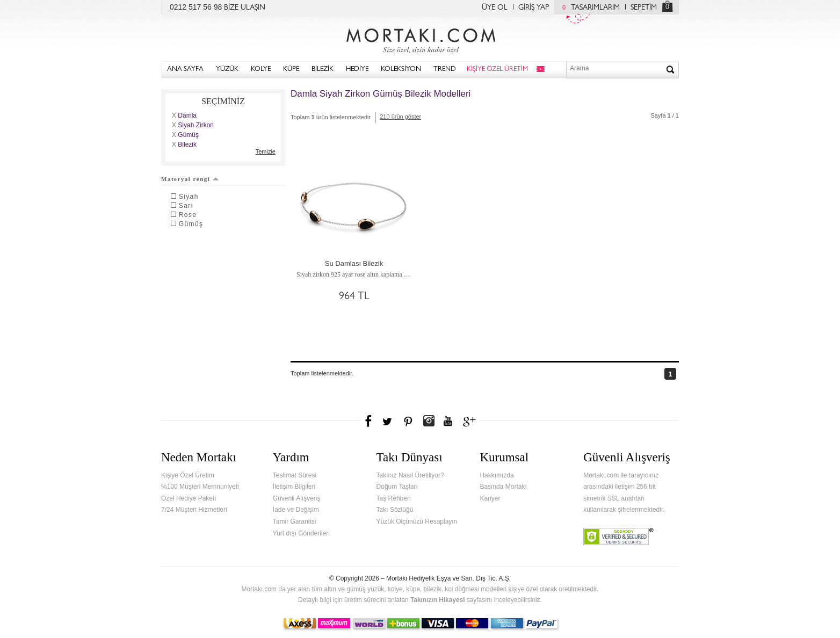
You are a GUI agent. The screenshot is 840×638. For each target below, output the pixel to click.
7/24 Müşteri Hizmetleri (194, 510)
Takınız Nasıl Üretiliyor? (410, 475)
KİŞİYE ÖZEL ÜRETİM (497, 70)
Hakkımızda (497, 475)
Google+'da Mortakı (471, 421)
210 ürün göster (400, 117)
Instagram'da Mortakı (429, 421)
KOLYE (261, 70)
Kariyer (490, 498)
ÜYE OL (495, 8)
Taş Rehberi (394, 498)
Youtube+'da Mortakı (448, 421)
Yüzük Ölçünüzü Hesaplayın (417, 521)
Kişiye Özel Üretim (188, 475)
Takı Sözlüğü (395, 510)
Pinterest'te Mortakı (408, 421)
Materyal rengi (190, 179)
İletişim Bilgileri (294, 487)
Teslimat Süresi (295, 475)
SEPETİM (644, 8)
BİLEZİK (323, 70)
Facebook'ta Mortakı (369, 421)
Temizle (266, 151)
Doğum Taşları (397, 487)
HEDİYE (357, 70)
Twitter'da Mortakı (388, 421)
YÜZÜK (227, 70)
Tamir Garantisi (295, 521)
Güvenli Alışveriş (297, 498)
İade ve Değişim (296, 510)
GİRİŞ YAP (534, 8)
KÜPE (291, 70)
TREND (445, 70)
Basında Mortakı (503, 487)
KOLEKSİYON (401, 70)
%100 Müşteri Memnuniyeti (200, 487)
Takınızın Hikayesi (438, 600)
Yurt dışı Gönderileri (301, 533)
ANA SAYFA (185, 70)
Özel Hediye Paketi (189, 498)
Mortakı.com (420, 38)
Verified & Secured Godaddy (618, 536)
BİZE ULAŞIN (245, 8)
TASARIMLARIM (588, 8)
